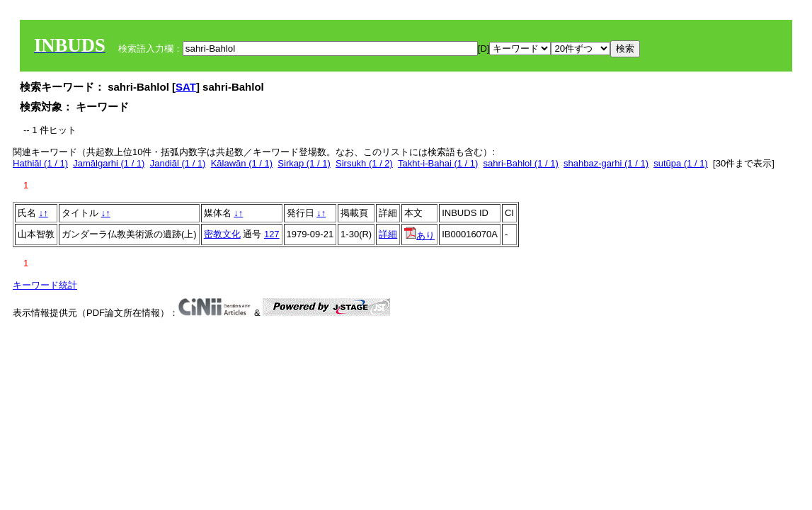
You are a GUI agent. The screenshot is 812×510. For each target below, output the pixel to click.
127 (272, 234)
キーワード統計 (45, 285)
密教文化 (222, 234)
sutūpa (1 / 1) (681, 163)
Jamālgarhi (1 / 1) (109, 163)
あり (419, 236)
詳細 (388, 234)
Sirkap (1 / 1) (304, 163)
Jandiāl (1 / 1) (178, 163)
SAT (186, 87)
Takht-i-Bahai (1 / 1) (438, 163)
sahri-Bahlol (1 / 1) (521, 163)
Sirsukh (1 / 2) (364, 163)
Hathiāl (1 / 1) (40, 163)
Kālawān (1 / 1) (242, 163)
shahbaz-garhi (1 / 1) (606, 163)
